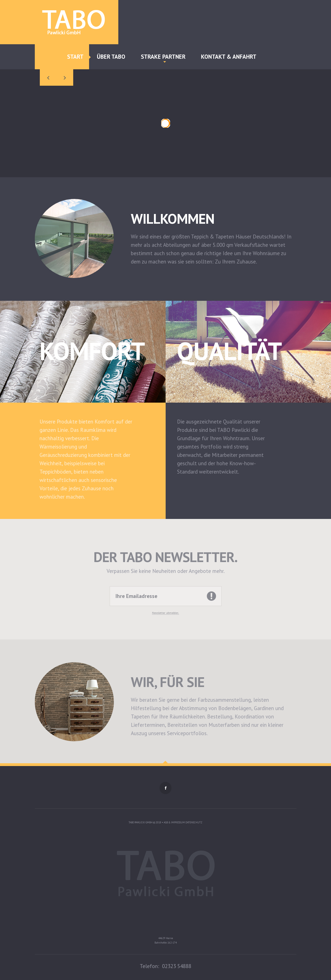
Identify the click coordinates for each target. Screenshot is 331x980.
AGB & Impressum (175, 822)
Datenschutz (194, 822)
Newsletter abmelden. (165, 613)
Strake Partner (163, 58)
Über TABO (111, 57)
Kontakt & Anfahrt (229, 57)
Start (75, 57)
